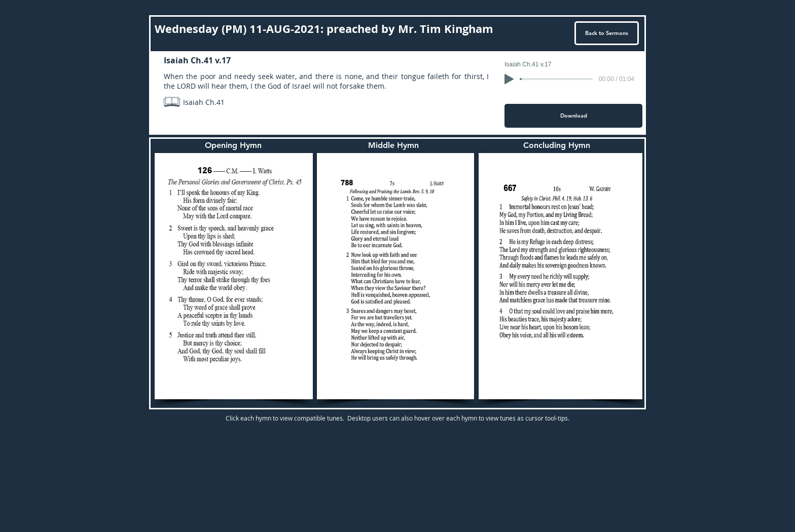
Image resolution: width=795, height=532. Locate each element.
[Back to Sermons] (607, 33)
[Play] (509, 79)
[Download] (573, 116)
